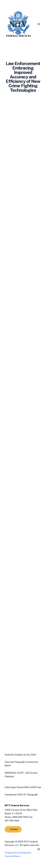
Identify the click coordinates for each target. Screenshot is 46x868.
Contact (14, 829)
